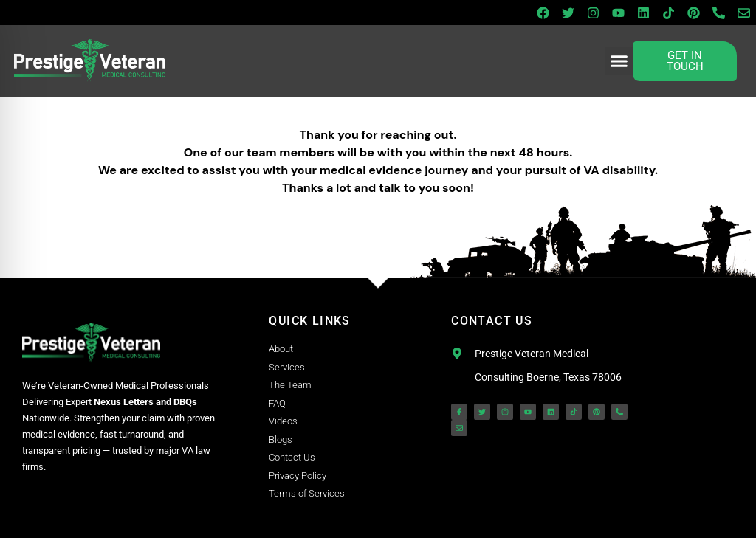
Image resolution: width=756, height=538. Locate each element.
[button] (619, 61)
